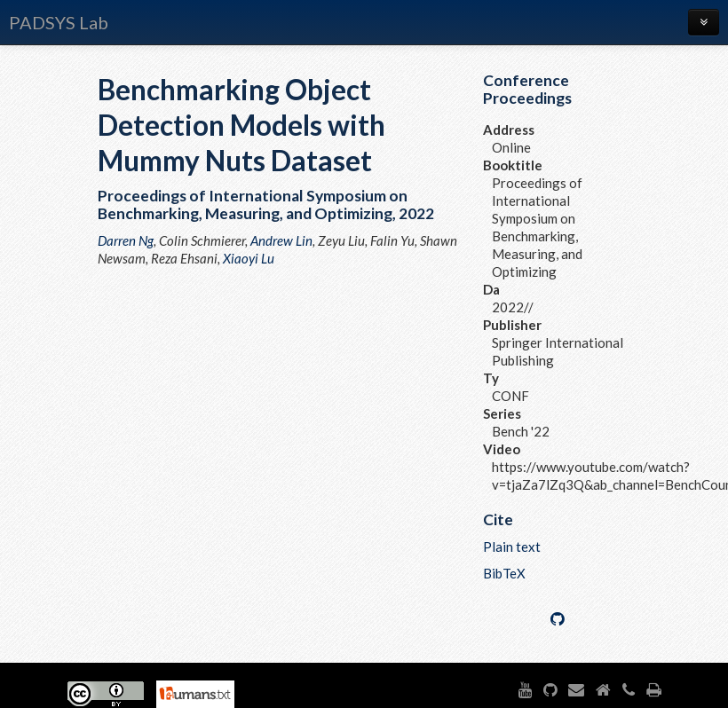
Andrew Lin (281, 240)
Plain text (512, 547)
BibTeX (504, 573)
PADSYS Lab (59, 22)
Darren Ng (126, 240)
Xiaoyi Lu (249, 258)
